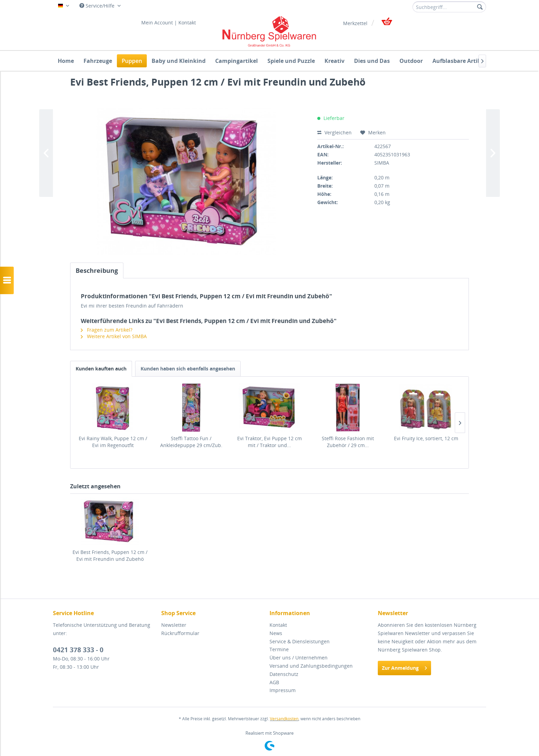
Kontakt (187, 23)
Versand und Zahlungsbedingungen (311, 666)
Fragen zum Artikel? (107, 330)
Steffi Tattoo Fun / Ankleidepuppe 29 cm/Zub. (191, 442)
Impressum (283, 690)
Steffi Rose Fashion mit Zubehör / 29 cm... (348, 442)
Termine (279, 649)
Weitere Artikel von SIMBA (114, 336)
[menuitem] (449, 7)
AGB (274, 682)
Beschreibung (97, 270)
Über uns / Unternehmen (299, 658)
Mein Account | (159, 23)
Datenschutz (284, 674)
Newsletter (174, 625)
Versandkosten (284, 719)
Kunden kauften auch (101, 369)
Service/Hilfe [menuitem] (98, 6)
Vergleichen (334, 132)
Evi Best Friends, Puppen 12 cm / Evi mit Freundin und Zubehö (110, 555)
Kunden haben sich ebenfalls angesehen (188, 369)
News (276, 633)
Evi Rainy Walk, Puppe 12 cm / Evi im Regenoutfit (113, 442)
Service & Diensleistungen (300, 641)
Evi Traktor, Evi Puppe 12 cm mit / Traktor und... (269, 442)
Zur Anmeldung (404, 667)
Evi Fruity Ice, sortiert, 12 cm (426, 438)
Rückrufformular (180, 633)
